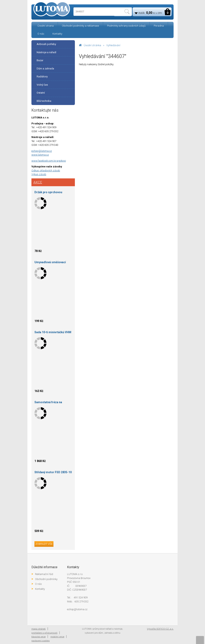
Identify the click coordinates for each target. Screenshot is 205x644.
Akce (38, 182)
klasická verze (39, 637)
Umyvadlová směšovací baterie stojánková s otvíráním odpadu (50, 263)
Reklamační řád (44, 574)
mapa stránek (39, 629)
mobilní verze (57, 637)
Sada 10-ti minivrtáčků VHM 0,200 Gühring (53, 333)
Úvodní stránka (92, 45)
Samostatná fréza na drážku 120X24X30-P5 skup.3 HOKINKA (49, 403)
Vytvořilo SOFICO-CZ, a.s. (160, 629)
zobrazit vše (44, 544)
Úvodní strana (46, 26)
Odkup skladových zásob (46, 170)
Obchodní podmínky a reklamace (80, 26)
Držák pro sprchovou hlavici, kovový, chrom (49, 193)
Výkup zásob (39, 174)
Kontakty (57, 34)
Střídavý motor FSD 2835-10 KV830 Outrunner (53, 473)
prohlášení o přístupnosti (44, 633)
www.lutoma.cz (40, 155)
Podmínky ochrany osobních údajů (126, 26)
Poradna (159, 26)
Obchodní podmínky (46, 579)
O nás (41, 34)
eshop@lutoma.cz (42, 151)
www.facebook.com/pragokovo (49, 161)
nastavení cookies (41, 641)
